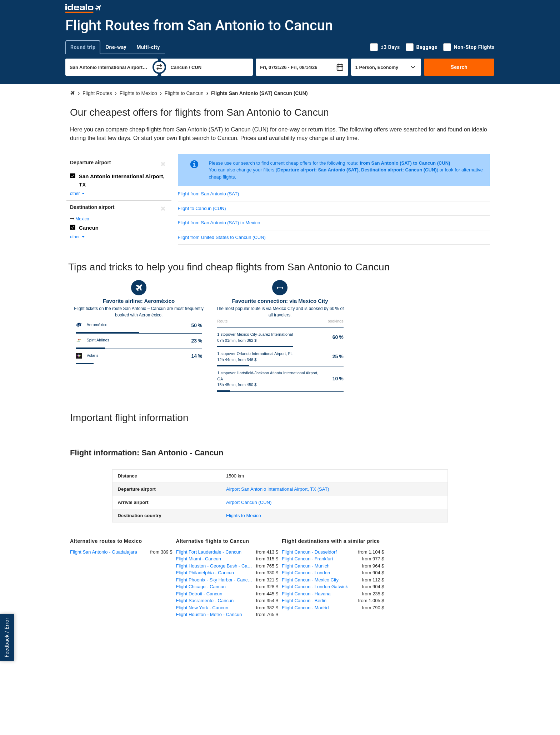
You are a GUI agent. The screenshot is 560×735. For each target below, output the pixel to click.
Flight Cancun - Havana (306, 594)
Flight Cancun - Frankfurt (307, 559)
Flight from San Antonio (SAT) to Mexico (219, 223)
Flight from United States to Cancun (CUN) (222, 237)
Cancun (89, 228)
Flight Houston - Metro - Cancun (209, 614)
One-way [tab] (116, 47)
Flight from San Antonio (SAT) (209, 194)
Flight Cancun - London (306, 573)
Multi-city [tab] (148, 47)
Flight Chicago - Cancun (201, 587)
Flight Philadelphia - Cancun (205, 573)
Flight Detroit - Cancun (199, 594)
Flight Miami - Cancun (199, 559)
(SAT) (278, 489)
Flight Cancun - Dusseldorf (309, 552)
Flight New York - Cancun (202, 608)
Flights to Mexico (244, 516)
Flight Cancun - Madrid (305, 608)
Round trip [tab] (83, 47)
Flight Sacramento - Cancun (205, 601)
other (78, 194)
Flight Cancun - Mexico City (310, 580)
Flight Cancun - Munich (306, 566)
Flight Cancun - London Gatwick (315, 587)
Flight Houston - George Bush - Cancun (216, 566)
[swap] (159, 67)
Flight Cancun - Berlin (304, 601)
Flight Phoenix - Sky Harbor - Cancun (214, 580)
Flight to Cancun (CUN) (202, 208)
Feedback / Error (7, 638)
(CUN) (249, 502)
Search (459, 67)
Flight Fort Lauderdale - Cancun (209, 552)
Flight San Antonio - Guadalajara (104, 552)
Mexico (82, 219)
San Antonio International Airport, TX (122, 180)
